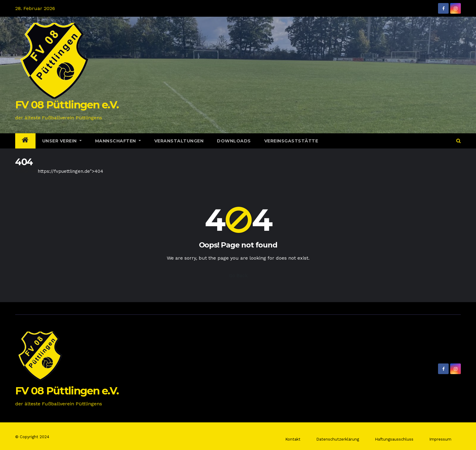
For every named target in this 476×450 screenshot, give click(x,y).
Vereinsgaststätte (291, 141)
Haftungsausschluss (394, 439)
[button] (459, 141)
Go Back (238, 276)
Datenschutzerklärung (338, 439)
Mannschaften (118, 141)
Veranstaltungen (179, 141)
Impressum (440, 439)
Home (22, 171)
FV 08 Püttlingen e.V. (67, 105)
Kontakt (293, 439)
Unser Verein (62, 141)
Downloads (234, 141)
